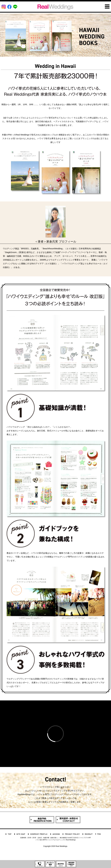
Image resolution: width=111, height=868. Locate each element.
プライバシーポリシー (71, 834)
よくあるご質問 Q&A (98, 834)
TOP (8, 834)
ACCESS (55, 834)
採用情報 (88, 834)
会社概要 (38, 834)
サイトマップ (20, 834)
